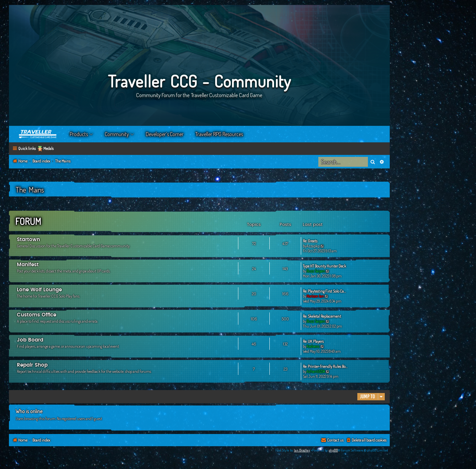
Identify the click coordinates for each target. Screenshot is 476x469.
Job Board (30, 340)
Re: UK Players (313, 341)
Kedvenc (313, 346)
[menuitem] (366, 440)
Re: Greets (310, 241)
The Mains (30, 190)
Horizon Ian (315, 296)
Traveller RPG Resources (219, 134)
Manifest (28, 265)
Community (117, 134)
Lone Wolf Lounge (39, 290)
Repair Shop (32, 365)
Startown (28, 240)
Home (38, 134)
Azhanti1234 (316, 371)
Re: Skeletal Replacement (322, 316)
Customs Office (37, 315)
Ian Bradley (302, 450)
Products (79, 134)
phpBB (333, 450)
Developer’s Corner (165, 134)
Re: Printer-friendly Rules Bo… (325, 366)
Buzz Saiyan (316, 271)
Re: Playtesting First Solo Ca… (324, 291)
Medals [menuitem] (48, 148)
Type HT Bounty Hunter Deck (324, 266)
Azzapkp (313, 246)
